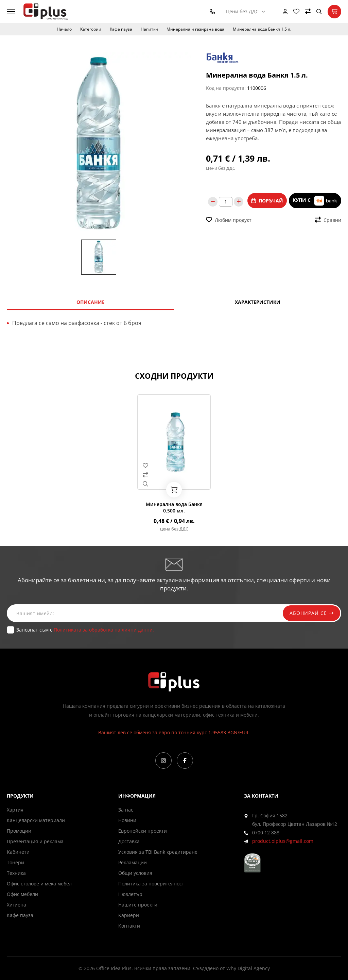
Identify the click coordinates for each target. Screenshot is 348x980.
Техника (16, 873)
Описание (91, 302)
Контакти (129, 926)
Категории (91, 29)
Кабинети (18, 852)
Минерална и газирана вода (195, 29)
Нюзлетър (130, 894)
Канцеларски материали (36, 820)
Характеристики (258, 302)
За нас (126, 810)
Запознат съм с (85, 630)
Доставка (129, 841)
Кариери (129, 915)
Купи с (315, 201)
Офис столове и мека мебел (39, 884)
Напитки (149, 29)
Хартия (15, 810)
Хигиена (16, 905)
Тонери (15, 862)
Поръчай (267, 201)
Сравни (328, 220)
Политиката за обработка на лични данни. (104, 630)
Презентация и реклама (35, 841)
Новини (127, 820)
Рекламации (133, 862)
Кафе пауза (121, 29)
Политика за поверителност (151, 884)
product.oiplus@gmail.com (283, 841)
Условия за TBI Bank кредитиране (158, 852)
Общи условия (135, 873)
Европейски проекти (143, 831)
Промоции (19, 831)
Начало (64, 29)
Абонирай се (311, 613)
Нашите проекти (138, 905)
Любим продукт (229, 220)
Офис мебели (22, 894)
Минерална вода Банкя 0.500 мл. (174, 507)
